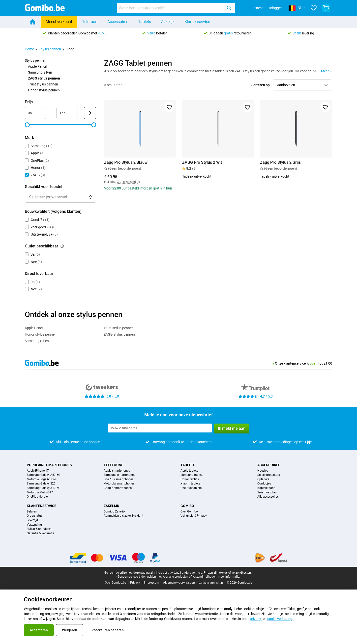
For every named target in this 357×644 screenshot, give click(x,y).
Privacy (135, 583)
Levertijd (32, 520)
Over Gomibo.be (116, 583)
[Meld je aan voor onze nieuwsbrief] (160, 428)
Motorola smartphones (119, 484)
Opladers (263, 479)
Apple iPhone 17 (38, 471)
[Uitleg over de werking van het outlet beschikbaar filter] (62, 246)
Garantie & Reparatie (40, 533)
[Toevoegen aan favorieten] (169, 107)
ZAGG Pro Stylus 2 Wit (202, 162)
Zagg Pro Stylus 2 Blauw (126, 162)
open (314, 363)
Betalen (32, 512)
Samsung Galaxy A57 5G (44, 475)
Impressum (152, 583)
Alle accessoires (268, 497)
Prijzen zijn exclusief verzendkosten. (228, 573)
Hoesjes (263, 471)
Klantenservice (197, 22)
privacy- (256, 619)
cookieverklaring (280, 619)
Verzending (34, 525)
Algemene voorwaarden (179, 583)
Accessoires (118, 22)
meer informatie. (229, 577)
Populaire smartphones (49, 465)
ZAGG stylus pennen (119, 334)
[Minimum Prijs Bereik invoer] (36, 113)
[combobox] (176, 8)
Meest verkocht (59, 22)
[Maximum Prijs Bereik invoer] (67, 113)
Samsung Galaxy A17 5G (44, 488)
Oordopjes (264, 484)
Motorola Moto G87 (40, 493)
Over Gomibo (189, 512)
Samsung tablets (192, 475)
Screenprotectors (269, 475)
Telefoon (90, 22)
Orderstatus (35, 516)
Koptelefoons (266, 488)
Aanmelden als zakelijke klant (123, 516)
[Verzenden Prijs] (90, 113)
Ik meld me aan (232, 428)
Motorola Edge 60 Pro (41, 479)
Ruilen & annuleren (39, 529)
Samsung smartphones (119, 475)
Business (256, 8)
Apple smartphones (117, 471)
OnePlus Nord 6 (37, 497)
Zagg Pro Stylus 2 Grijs (280, 162)
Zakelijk (168, 22)
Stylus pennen (50, 49)
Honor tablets (190, 479)
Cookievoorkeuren (211, 583)
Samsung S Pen (40, 72)
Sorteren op (261, 85)
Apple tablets (189, 471)
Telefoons (114, 465)
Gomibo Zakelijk (114, 512)
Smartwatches (267, 493)
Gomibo (187, 506)
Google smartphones (118, 488)
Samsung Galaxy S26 (41, 484)
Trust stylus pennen (43, 84)
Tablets (145, 22)
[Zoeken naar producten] (171, 8)
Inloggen (276, 8)
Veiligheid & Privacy (194, 516)
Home (29, 49)
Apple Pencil (37, 66)
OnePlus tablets (191, 488)
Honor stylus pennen (44, 90)
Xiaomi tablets (190, 484)
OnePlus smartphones (119, 479)
